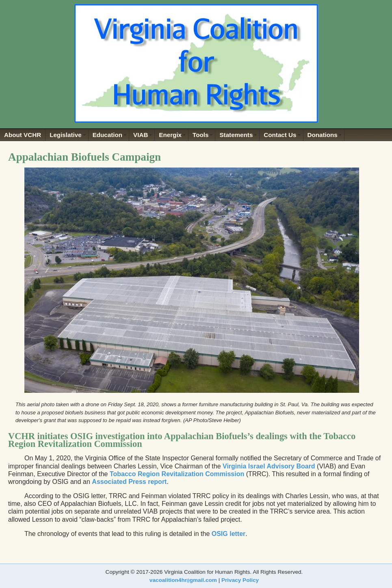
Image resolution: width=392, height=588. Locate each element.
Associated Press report (129, 482)
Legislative (66, 135)
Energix (170, 135)
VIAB (141, 135)
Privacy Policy (240, 580)
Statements (236, 135)
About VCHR (23, 135)
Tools (200, 135)
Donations (323, 135)
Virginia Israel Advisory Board (269, 466)
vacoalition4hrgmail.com (183, 580)
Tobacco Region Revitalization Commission (177, 474)
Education (107, 135)
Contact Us (280, 135)
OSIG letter (229, 534)
